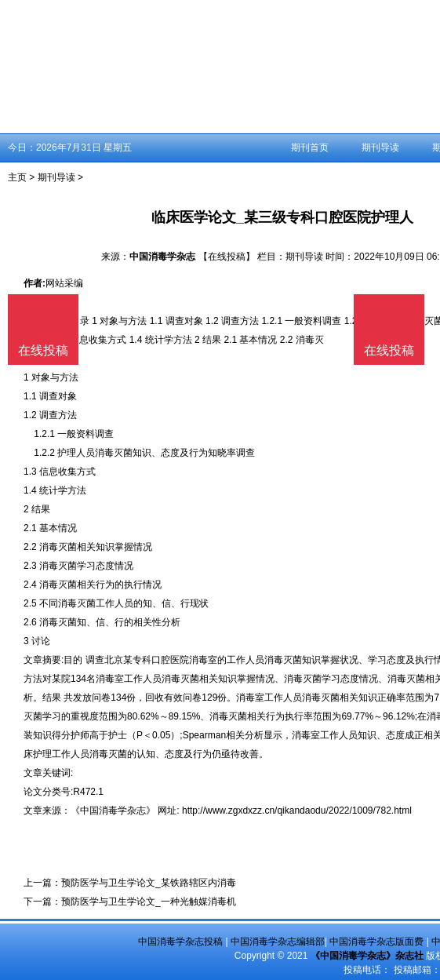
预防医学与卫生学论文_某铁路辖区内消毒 (149, 883)
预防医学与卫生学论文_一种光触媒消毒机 (149, 902)
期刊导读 (380, 148)
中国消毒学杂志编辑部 (278, 942)
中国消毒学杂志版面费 (376, 942)
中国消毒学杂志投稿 (180, 942)
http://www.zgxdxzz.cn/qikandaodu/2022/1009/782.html (297, 811)
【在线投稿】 (227, 257)
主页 (17, 177)
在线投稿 (389, 350)
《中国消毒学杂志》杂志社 (367, 956)
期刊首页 (310, 148)
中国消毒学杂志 (162, 257)
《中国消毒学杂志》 (113, 811)
